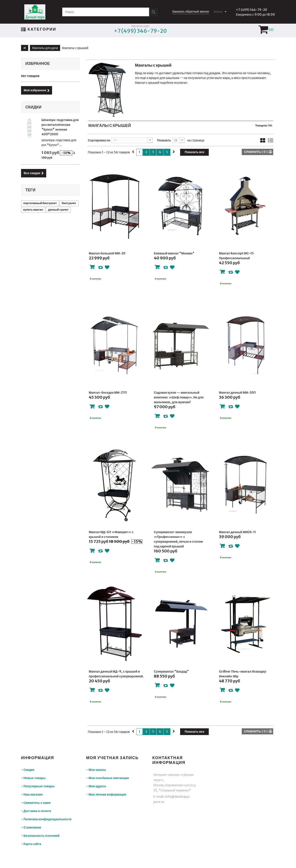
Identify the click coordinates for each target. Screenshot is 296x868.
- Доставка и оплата (36, 811)
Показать (164, 140)
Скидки (33, 107)
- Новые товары (33, 778)
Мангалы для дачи (45, 48)
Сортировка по (99, 140)
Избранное (38, 63)
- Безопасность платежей (40, 836)
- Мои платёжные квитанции (108, 778)
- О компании (31, 827)
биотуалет (69, 203)
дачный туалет (58, 210)
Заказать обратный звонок (191, 11)
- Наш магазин (32, 794)
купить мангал (33, 210)
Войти (218, 12)
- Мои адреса (96, 786)
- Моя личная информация (106, 794)
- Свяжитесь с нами (36, 803)
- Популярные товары (38, 786)
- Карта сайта (31, 844)
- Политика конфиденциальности (46, 819)
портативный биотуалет (40, 203)
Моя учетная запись (112, 758)
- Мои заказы (96, 770)
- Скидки (28, 770)
